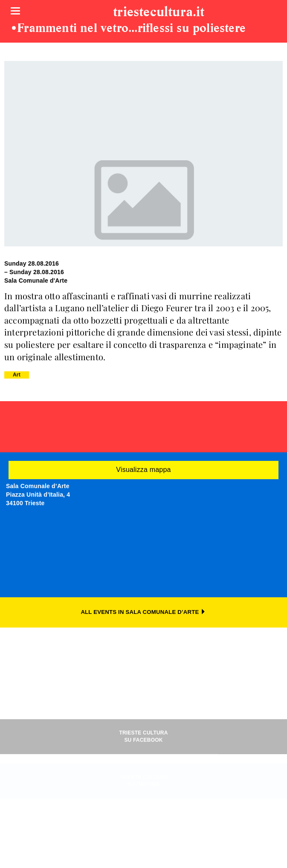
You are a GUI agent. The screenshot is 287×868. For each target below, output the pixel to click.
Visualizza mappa (143, 470)
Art (17, 375)
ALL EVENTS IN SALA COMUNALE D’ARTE (143, 612)
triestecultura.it (159, 12)
